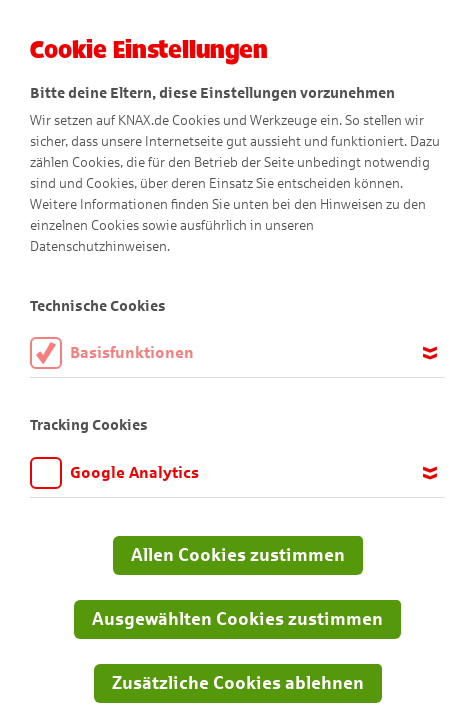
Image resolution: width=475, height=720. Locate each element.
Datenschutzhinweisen (98, 246)
